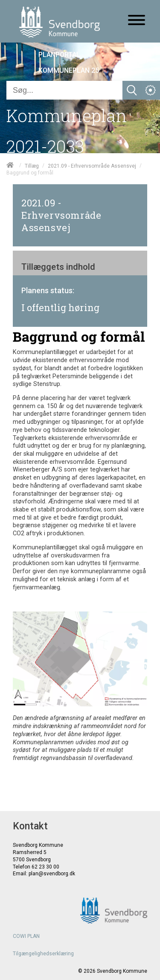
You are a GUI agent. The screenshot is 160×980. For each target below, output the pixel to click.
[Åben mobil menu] (137, 21)
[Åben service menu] (151, 90)
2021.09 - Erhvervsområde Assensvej (92, 166)
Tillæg (32, 166)
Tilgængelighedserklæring (43, 954)
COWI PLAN (26, 936)
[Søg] (64, 90)
